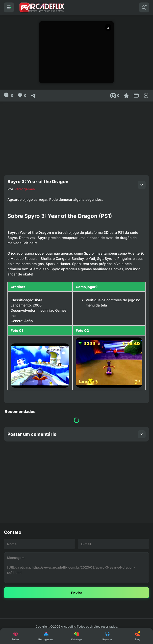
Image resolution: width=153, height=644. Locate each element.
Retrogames (25, 189)
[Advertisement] (76, 136)
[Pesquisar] (144, 7)
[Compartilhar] (33, 96)
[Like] (22, 96)
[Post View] (115, 96)
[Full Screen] (146, 96)
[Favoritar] (126, 96)
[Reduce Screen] (136, 96)
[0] (9, 96)
